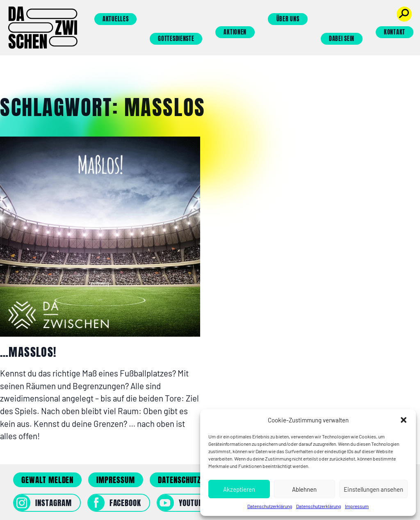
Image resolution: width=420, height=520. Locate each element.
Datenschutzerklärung (270, 506)
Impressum (357, 506)
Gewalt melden (47, 480)
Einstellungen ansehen (373, 489)
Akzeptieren (239, 489)
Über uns (288, 19)
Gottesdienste (176, 39)
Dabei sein (342, 39)
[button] (404, 420)
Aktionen (235, 32)
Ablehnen (304, 489)
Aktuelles (115, 19)
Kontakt (395, 32)
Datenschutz (179, 480)
